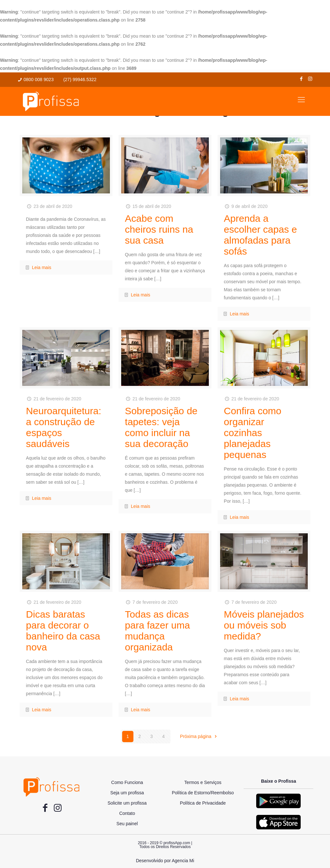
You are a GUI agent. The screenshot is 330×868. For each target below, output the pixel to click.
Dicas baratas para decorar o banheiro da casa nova (63, 631)
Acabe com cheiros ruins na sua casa (159, 229)
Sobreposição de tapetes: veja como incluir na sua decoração (161, 427)
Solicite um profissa (127, 803)
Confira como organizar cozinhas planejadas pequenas (253, 433)
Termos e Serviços (203, 782)
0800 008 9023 (39, 79)
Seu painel (127, 824)
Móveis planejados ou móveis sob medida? (264, 625)
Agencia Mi (183, 861)
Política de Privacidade (203, 803)
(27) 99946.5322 (80, 79)
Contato (127, 813)
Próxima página (200, 736)
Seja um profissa (127, 793)
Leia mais (42, 267)
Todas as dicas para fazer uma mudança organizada (158, 631)
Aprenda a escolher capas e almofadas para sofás (261, 235)
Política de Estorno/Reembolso (203, 793)
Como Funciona (127, 782)
